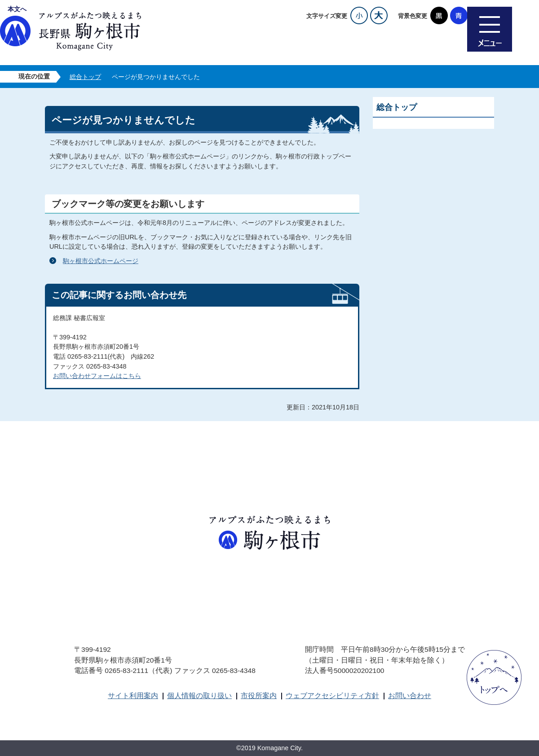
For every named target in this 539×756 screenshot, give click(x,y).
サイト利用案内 (133, 696)
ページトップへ (494, 677)
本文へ (17, 9)
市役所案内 (259, 696)
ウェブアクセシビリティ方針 (332, 696)
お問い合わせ (410, 696)
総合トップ (85, 77)
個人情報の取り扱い (199, 696)
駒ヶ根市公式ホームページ (101, 261)
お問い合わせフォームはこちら (97, 376)
